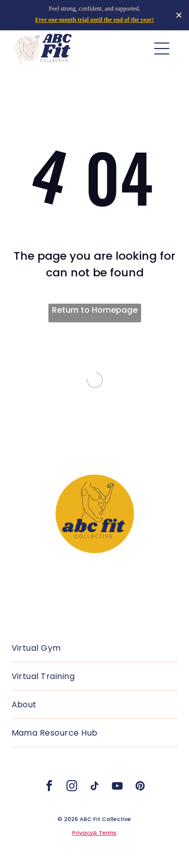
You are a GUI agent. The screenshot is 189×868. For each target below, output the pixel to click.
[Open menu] (162, 49)
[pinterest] (140, 787)
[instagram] (72, 787)
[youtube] (117, 787)
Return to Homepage (95, 310)
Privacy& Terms (94, 833)
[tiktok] (95, 787)
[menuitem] (95, 648)
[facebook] (49, 787)
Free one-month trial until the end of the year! (95, 20)
